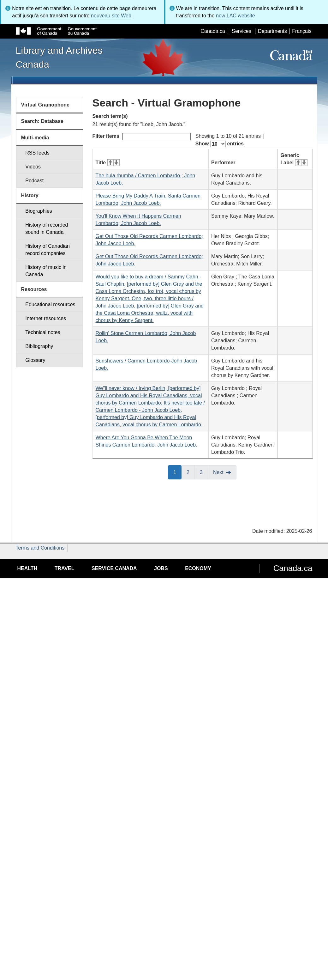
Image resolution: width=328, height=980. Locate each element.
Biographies (39, 211)
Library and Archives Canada (59, 57)
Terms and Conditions (40, 548)
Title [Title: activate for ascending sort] (108, 163)
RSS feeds (37, 153)
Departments (272, 31)
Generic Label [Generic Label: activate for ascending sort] (294, 159)
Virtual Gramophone (45, 105)
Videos (33, 167)
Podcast (34, 181)
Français (302, 31)
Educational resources (50, 304)
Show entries (220, 144)
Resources (34, 289)
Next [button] (218, 472)
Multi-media (35, 138)
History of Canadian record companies (48, 250)
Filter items (142, 137)
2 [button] (191, 472)
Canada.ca (213, 31)
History (30, 195)
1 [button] (177, 472)
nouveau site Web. (112, 16)
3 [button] (204, 472)
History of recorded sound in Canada (47, 228)
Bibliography (39, 346)
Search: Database (42, 121)
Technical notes (43, 332)
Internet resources (46, 318)
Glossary (35, 360)
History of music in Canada (46, 271)
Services (241, 31)
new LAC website (236, 16)
